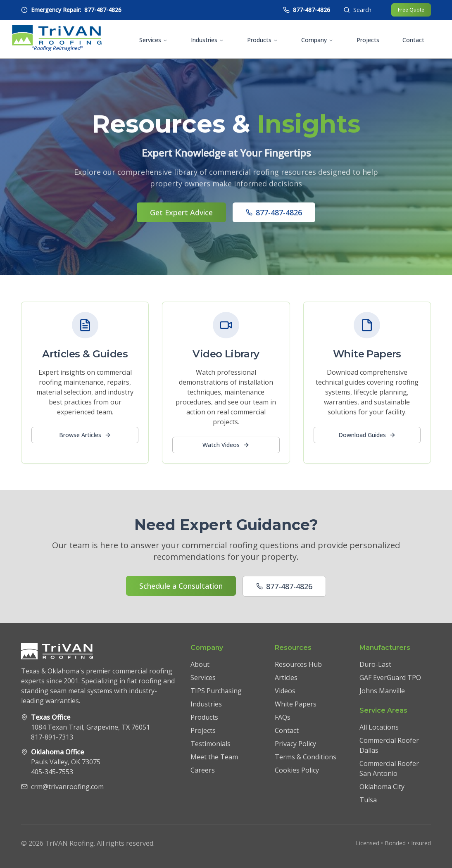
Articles (286, 678)
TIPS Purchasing (216, 691)
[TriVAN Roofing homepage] (57, 39)
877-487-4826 (274, 214)
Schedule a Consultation (181, 586)
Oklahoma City (382, 787)
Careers (203, 770)
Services (153, 40)
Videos (285, 691)
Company (317, 40)
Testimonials (211, 744)
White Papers (296, 704)
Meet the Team (214, 757)
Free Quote (411, 10)
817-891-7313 (52, 737)
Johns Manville (382, 691)
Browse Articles (85, 435)
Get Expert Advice (181, 214)
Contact (413, 40)
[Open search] (357, 10)
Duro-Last (375, 664)
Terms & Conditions (306, 757)
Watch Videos (226, 445)
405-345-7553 (52, 772)
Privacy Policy (295, 744)
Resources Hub (298, 664)
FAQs (283, 717)
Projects (368, 40)
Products (263, 40)
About (200, 664)
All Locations (379, 727)
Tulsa (368, 800)
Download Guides (367, 435)
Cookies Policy (297, 770)
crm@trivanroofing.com (67, 787)
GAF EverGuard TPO (390, 678)
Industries (207, 40)
